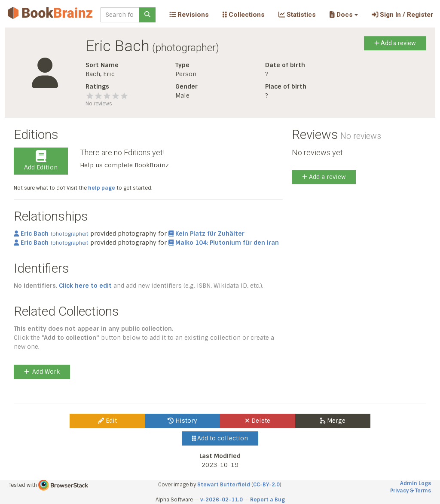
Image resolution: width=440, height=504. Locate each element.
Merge (333, 421)
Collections (244, 15)
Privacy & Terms (411, 491)
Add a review (395, 43)
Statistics (297, 15)
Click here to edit (85, 286)
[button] (344, 15)
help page (102, 188)
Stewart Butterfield (224, 485)
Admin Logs (416, 483)
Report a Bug (267, 500)
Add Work (42, 372)
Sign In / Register (402, 15)
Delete (258, 421)
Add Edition (41, 161)
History (182, 421)
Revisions (189, 15)
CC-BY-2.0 (266, 485)
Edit (107, 421)
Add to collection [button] (220, 438)
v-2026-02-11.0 (222, 500)
